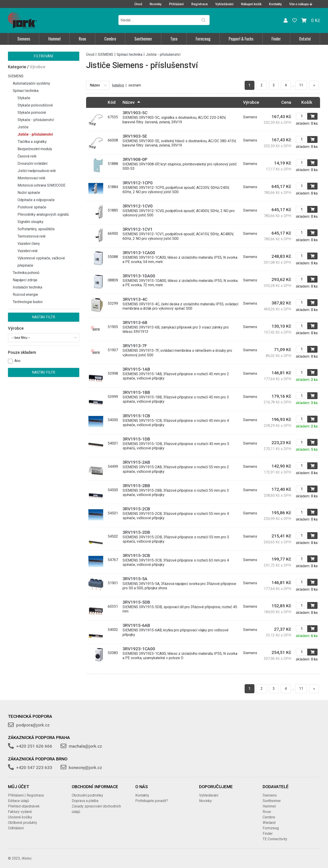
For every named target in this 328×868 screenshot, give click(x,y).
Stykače (24, 98)
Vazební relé (28, 251)
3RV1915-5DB (136, 602)
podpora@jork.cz (33, 725)
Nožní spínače (29, 193)
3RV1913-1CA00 (139, 253)
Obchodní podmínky (87, 795)
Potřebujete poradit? (152, 801)
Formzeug (203, 39)
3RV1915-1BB (136, 392)
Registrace (200, 4)
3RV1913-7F (135, 346)
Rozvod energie (25, 295)
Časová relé (27, 156)
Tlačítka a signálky (32, 142)
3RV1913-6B (135, 323)
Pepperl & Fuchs (241, 39)
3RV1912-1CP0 (138, 183)
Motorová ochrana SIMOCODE (41, 185)
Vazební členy (29, 244)
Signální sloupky (31, 222)
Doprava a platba (85, 801)
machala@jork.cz (85, 746)
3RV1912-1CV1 (138, 229)
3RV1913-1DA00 (139, 276)
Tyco (174, 39)
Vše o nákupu (301, 4)
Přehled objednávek (24, 806)
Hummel (54, 39)
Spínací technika (26, 91)
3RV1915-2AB (136, 462)
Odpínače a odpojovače (36, 200)
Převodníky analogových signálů (43, 214)
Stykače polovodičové (35, 105)
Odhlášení (16, 828)
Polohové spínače (32, 207)
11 (301, 85)
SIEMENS (16, 76)
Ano (17, 361)
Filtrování (44, 56)
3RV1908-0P (135, 159)
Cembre (110, 39)
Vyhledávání (224, 4)
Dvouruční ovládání (32, 163)
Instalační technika (27, 287)
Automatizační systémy (31, 83)
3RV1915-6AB (136, 625)
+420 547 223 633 (34, 768)
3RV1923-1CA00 (139, 649)
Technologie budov (28, 302)
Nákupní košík (251, 4)
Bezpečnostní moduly (35, 149)
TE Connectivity (275, 839)
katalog (118, 85)
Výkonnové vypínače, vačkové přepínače (41, 262)
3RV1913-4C (135, 299)
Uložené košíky (20, 817)
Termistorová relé (32, 236)
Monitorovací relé (31, 178)
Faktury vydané (20, 812)
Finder (276, 39)
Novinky (156, 4)
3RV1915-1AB (136, 369)
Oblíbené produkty (23, 823)
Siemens (24, 39)
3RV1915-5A (135, 579)
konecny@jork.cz (85, 768)
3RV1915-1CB (136, 416)
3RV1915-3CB (136, 555)
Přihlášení (176, 4)
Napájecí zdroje (25, 280)
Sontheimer (143, 39)
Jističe (23, 127)
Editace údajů (19, 801)
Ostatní (305, 39)
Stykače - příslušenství (36, 120)
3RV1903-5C (135, 113)
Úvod (138, 4)
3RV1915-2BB (136, 486)
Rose (82, 39)
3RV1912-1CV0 (138, 206)
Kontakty (275, 4)
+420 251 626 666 (34, 746)
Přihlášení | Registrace (26, 795)
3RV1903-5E (135, 136)
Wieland (269, 823)
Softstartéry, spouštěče (36, 229)
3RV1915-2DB (136, 532)
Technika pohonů (26, 273)
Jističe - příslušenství (35, 134)
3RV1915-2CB (136, 509)
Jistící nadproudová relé (37, 171)
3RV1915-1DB (136, 439)
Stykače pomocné (32, 113)
